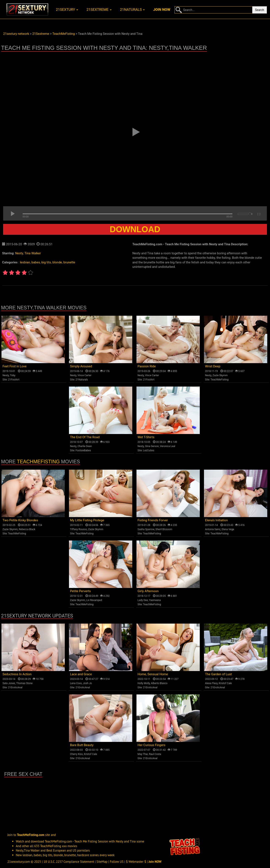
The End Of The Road (85, 437)
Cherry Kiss (76, 754)
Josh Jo (87, 683)
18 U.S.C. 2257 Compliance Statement (69, 862)
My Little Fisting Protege (87, 520)
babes (36, 262)
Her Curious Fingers (151, 745)
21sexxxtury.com (19, 862)
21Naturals (82, 380)
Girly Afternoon (148, 591)
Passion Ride (147, 366)
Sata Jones (9, 683)
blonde (57, 262)
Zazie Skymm (220, 375)
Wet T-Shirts (146, 437)
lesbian (25, 262)
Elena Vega (228, 529)
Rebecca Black (27, 529)
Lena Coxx (76, 683)
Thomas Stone (24, 683)
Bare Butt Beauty (82, 745)
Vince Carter (84, 375)
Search (260, 10)
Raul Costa (155, 754)
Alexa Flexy (211, 683)
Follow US (117, 862)
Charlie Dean (85, 446)
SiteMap (102, 862)
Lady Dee (143, 600)
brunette (69, 262)
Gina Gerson (152, 446)
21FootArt (14, 380)
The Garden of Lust (218, 674)
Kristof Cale (225, 683)
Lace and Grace (81, 674)
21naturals (132, 9)
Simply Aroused (81, 366)
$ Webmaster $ (136, 862)
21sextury (67, 9)
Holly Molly (144, 683)
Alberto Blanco (159, 683)
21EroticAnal (15, 687)
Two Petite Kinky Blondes (20, 520)
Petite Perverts (80, 591)
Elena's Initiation (216, 520)
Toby (13, 375)
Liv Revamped (94, 600)
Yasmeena (155, 600)
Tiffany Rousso (78, 529)
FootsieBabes (83, 450)
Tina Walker (33, 253)
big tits (46, 262)
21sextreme (99, 9)
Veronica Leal (167, 446)
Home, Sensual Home (153, 674)
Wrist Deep (213, 366)
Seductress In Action (17, 674)
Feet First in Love (14, 366)
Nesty (19, 253)
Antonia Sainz (213, 529)
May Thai (143, 754)
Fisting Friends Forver (153, 520)
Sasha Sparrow (146, 529)
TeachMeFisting (219, 380)
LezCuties (149, 450)
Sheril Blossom (164, 529)
